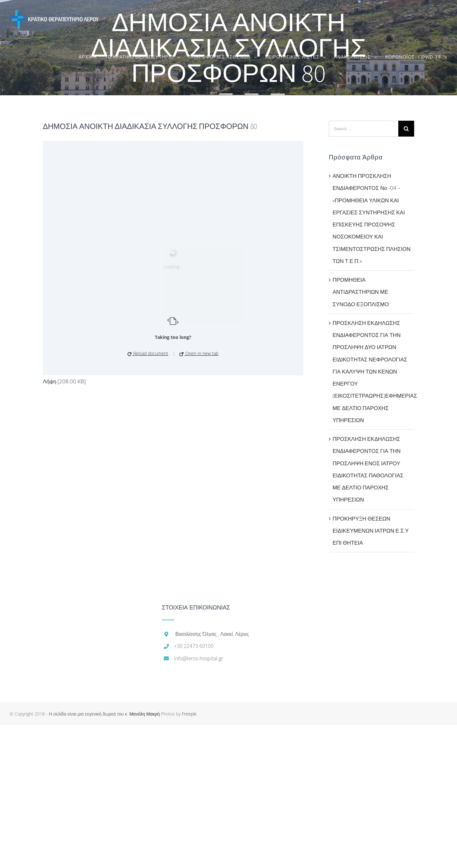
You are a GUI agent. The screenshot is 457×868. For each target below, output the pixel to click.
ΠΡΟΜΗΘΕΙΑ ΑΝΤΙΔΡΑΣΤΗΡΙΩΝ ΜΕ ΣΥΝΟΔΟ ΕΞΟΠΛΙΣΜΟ (361, 292)
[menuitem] (92, 57)
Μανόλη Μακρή (145, 714)
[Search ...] (364, 129)
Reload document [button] (148, 353)
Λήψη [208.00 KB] (64, 381)
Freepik (189, 714)
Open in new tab (199, 353)
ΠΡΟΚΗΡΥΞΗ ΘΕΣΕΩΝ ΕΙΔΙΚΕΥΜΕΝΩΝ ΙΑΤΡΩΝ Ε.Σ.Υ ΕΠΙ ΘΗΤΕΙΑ (371, 531)
